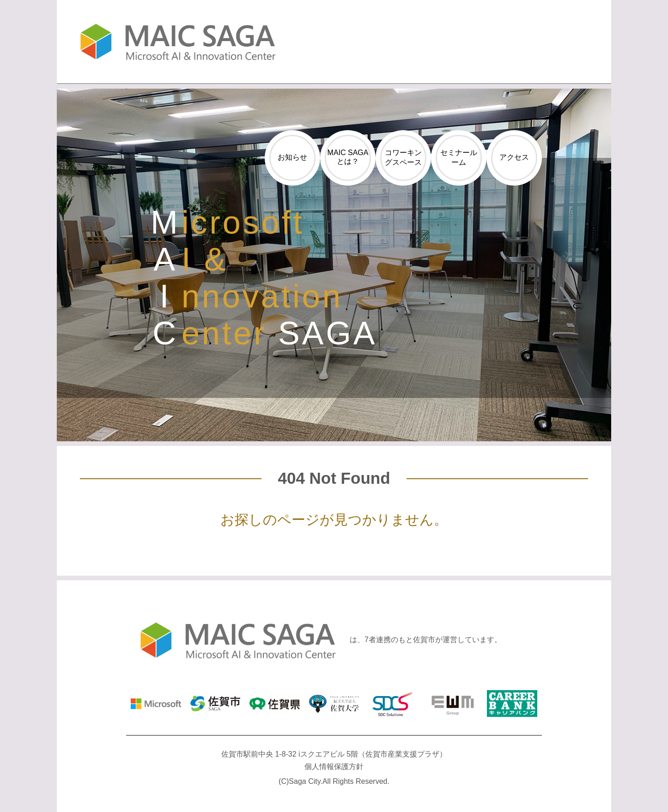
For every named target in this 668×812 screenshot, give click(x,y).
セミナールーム (459, 157)
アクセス (514, 157)
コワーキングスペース (403, 157)
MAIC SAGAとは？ (348, 157)
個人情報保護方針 (334, 767)
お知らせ (292, 157)
